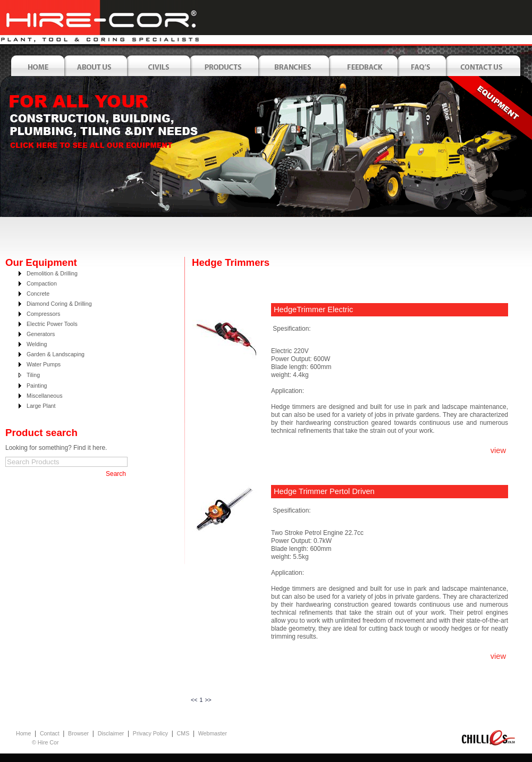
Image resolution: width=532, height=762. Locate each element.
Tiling (33, 375)
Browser (78, 733)
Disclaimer (111, 733)
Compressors (43, 314)
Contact (50, 733)
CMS (183, 733)
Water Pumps (44, 364)
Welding (37, 344)
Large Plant (41, 406)
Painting (37, 386)
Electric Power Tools (52, 324)
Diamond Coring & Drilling (59, 304)
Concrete (38, 294)
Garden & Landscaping (56, 354)
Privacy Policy (150, 733)
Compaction (42, 283)
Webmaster (213, 733)
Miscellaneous (45, 396)
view (498, 450)
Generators (41, 334)
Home (23, 733)
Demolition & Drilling (52, 273)
